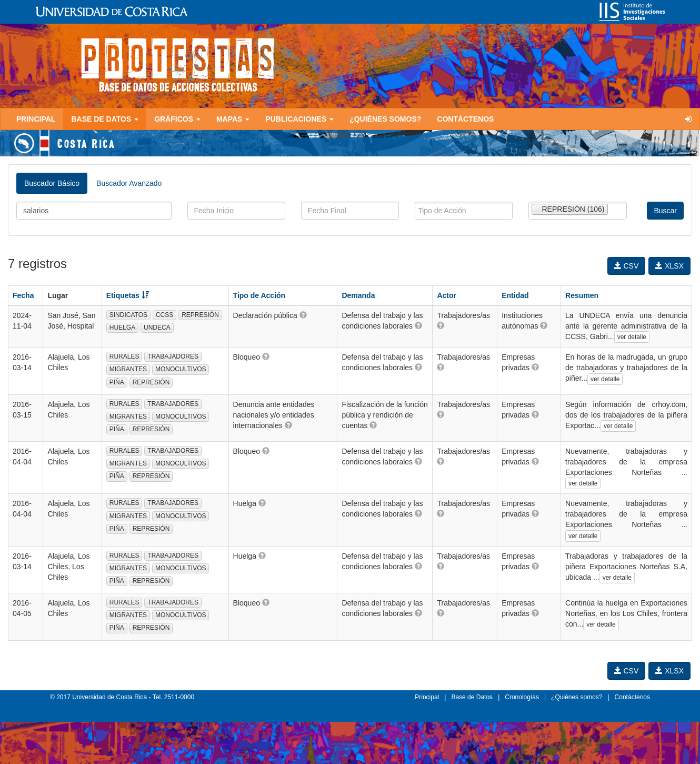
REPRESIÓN (200, 315)
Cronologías (522, 697)
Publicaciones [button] (299, 119)
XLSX (669, 266)
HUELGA (122, 328)
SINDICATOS (128, 315)
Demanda (358, 295)
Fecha (23, 295)
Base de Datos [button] (105, 119)
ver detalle (632, 337)
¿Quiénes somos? (385, 119)
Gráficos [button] (177, 119)
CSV (627, 266)
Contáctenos (465, 119)
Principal (36, 119)
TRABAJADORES (173, 356)
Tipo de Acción (259, 295)
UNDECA (157, 328)
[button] (303, 315)
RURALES (124, 356)
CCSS (164, 315)
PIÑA (117, 382)
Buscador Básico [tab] (52, 183)
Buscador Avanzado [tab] (129, 183)
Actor (447, 295)
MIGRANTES (128, 369)
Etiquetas (128, 295)
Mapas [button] (233, 119)
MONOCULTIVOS (181, 369)
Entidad (515, 295)
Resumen (582, 295)
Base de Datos (472, 697)
